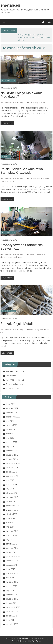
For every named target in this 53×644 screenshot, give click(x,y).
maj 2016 (10, 578)
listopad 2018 (12, 459)
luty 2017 (10, 540)
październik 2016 (13, 557)
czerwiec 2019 (12, 434)
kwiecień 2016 (12, 582)
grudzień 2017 (12, 497)
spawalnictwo (41, 254)
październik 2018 (13, 463)
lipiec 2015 (11, 620)
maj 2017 (10, 527)
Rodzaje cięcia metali (17, 324)
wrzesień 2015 (12, 612)
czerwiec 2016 (12, 573)
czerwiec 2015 (12, 624)
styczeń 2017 (12, 544)
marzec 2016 (12, 586)
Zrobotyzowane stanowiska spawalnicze (22, 247)
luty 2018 (10, 489)
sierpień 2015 (12, 616)
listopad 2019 (12, 430)
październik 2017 (13, 506)
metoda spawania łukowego (39, 178)
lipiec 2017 (11, 518)
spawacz (33, 254)
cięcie (31, 330)
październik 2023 (13, 417)
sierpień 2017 (12, 514)
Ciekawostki (6, 156)
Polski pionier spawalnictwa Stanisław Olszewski (22, 171)
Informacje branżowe (15, 380)
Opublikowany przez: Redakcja (13, 103)
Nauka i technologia (8, 80)
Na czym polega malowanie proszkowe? (22, 95)
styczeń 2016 (12, 595)
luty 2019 (10, 446)
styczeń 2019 (12, 451)
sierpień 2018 (12, 472)
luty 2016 (10, 590)
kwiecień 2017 (12, 531)
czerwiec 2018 (12, 476)
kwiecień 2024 (12, 408)
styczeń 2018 (12, 493)
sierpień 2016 (12, 565)
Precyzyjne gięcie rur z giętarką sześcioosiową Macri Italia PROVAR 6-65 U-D (34, 37)
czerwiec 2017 (12, 523)
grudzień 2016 (12, 548)
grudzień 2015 (12, 599)
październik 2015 (13, 607)
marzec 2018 (12, 485)
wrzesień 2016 (12, 561)
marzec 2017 (12, 535)
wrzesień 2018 (12, 468)
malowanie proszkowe (37, 103)
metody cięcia (39, 330)
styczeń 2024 (12, 413)
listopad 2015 (12, 603)
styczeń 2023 (12, 425)
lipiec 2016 (11, 569)
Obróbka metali (12, 388)
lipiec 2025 (11, 404)
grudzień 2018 (12, 455)
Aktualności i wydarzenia (16, 371)
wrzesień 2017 (12, 510)
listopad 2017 (12, 501)
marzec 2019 (12, 442)
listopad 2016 (12, 552)
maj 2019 (10, 438)
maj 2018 (10, 480)
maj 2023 (10, 421)
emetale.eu (10, 5)
